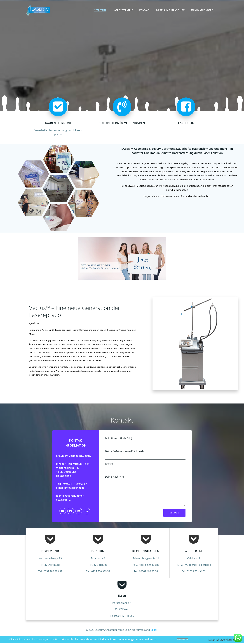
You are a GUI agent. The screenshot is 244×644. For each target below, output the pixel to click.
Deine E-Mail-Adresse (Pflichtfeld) (145, 455)
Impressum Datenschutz (170, 10)
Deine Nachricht (145, 493)
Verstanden (182, 640)
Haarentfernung (123, 10)
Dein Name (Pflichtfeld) (145, 443)
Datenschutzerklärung (222, 640)
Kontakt (145, 10)
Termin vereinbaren (203, 10)
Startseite (101, 10)
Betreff (145, 468)
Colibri (154, 635)
